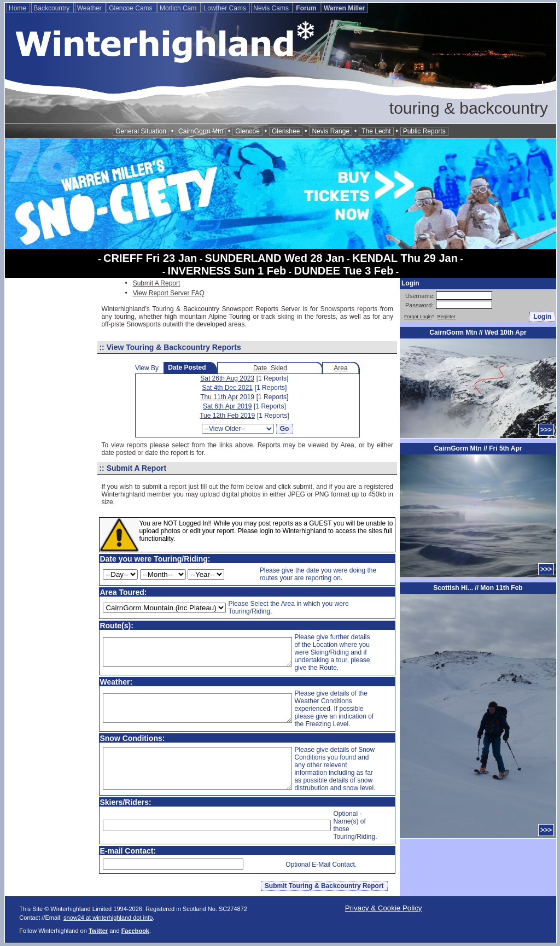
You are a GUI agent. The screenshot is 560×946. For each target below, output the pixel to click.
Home (18, 8)
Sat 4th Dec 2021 (227, 388)
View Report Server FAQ (169, 293)
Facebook (135, 931)
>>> (546, 430)
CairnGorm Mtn (201, 131)
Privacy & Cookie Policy (384, 908)
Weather (90, 8)
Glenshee (286, 131)
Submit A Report (157, 283)
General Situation (141, 131)
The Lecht (376, 131)
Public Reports (424, 131)
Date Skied (270, 368)
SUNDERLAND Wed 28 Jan (274, 258)
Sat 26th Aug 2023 (227, 378)
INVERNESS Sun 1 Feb (227, 271)
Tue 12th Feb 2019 (227, 416)
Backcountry (52, 8)
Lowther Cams (226, 8)
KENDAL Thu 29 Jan (405, 258)
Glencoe (247, 131)
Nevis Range (331, 131)
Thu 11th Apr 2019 (227, 397)
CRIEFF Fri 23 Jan (150, 258)
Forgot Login (418, 317)
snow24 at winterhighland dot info (108, 918)
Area (340, 368)
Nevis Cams (272, 8)
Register (447, 317)
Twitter (98, 931)
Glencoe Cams (132, 8)
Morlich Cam (179, 8)
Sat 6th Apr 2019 (227, 406)
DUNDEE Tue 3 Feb (344, 271)
